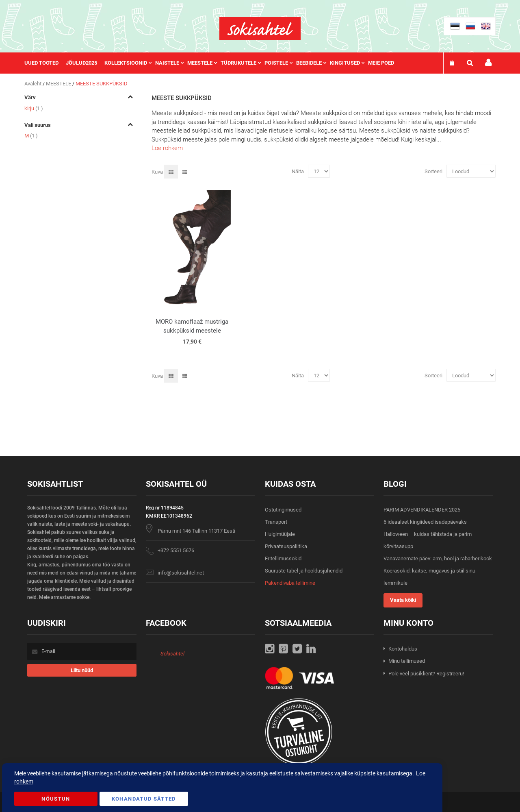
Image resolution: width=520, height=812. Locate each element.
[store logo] (260, 29)
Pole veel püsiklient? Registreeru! (426, 674)
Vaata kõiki (403, 600)
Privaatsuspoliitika (286, 546)
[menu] (213, 63)
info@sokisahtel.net (181, 573)
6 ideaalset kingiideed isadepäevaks (425, 522)
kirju (34, 108)
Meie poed (381, 63)
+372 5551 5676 (176, 550)
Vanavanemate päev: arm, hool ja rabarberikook (438, 558)
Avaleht (34, 84)
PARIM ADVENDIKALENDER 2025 (422, 510)
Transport (276, 522)
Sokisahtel (172, 654)
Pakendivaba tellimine (290, 583)
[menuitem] (45, 63)
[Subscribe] (82, 670)
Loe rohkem (167, 148)
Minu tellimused (407, 661)
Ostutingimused (283, 510)
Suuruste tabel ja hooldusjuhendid (304, 571)
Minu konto (488, 63)
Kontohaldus (403, 649)
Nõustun (56, 799)
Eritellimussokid (283, 558)
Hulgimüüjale (280, 534)
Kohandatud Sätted (144, 799)
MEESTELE (59, 84)
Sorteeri (433, 171)
